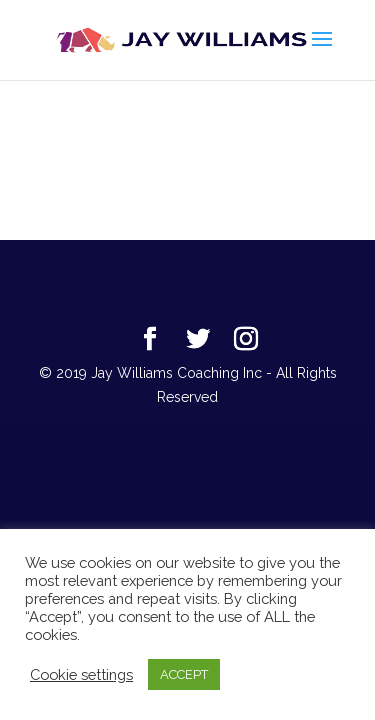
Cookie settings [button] (81, 674)
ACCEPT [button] (184, 674)
